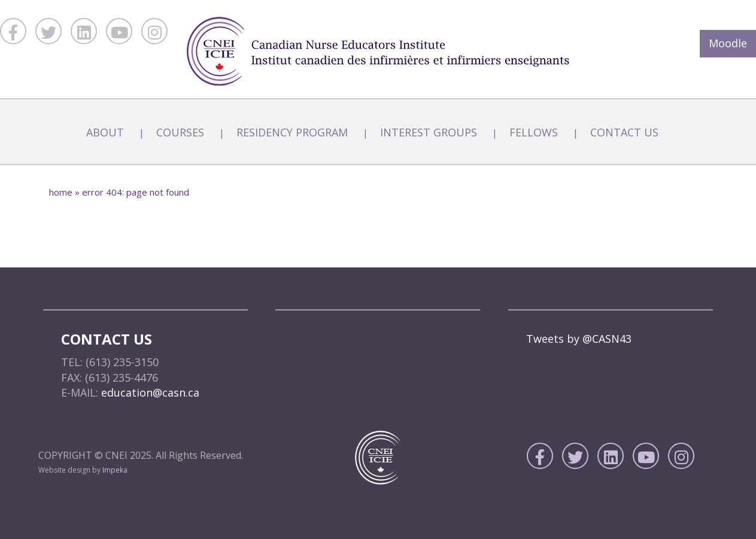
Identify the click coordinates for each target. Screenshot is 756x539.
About (105, 132)
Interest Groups (429, 132)
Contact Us (624, 132)
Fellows (534, 132)
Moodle (728, 43)
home (61, 192)
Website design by (83, 470)
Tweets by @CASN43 (579, 339)
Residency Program (292, 132)
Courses (180, 132)
